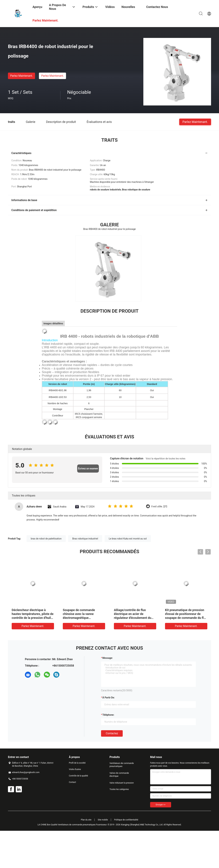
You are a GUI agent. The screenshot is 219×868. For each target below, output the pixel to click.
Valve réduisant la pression (122, 783)
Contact (72, 782)
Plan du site (86, 820)
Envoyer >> (161, 805)
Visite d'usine (75, 769)
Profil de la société (77, 763)
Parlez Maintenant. (21, 76)
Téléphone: (108, 715)
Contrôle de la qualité (78, 776)
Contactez (112, 733)
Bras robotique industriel (85, 539)
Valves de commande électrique (119, 775)
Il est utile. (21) (159, 507)
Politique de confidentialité (126, 820)
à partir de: (108, 698)
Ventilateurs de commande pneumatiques (122, 765)
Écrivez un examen (88, 469)
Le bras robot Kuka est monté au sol (128, 539)
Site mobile (103, 820)
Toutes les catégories (119, 789)
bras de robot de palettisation (46, 539)
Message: (108, 658)
